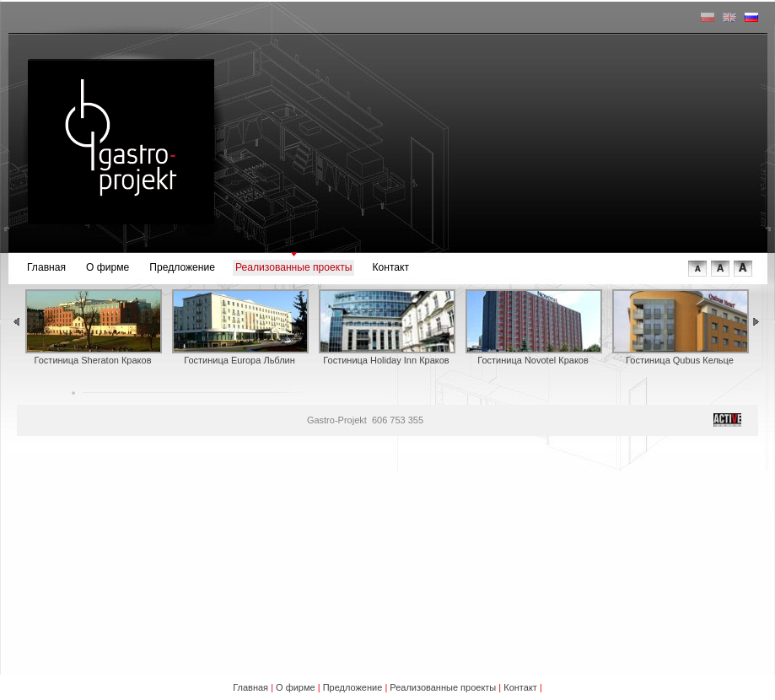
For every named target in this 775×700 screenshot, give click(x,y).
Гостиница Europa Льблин (239, 327)
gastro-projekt (120, 142)
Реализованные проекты (293, 267)
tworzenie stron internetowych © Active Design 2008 (727, 420)
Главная (46, 267)
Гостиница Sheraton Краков (93, 327)
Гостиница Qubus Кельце (680, 327)
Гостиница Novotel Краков (533, 327)
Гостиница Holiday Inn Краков (386, 327)
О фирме (108, 267)
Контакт (390, 267)
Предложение (182, 267)
